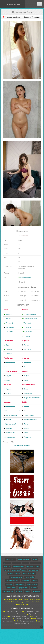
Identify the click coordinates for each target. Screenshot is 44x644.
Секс (6, 310)
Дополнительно (29, 384)
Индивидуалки (26, 277)
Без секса (9, 332)
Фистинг (26, 358)
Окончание (9, 340)
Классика (9, 314)
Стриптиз (26, 340)
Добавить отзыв (22, 446)
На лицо (9, 349)
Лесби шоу (9, 358)
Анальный (9, 319)
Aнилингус (28, 336)
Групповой (10, 323)
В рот (8, 345)
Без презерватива (30, 319)
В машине (28, 327)
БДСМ (25, 402)
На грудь (9, 354)
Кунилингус (28, 332)
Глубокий (27, 323)
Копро (25, 371)
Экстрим (8, 384)
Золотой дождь (11, 371)
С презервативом (30, 314)
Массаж (7, 402)
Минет (25, 310)
